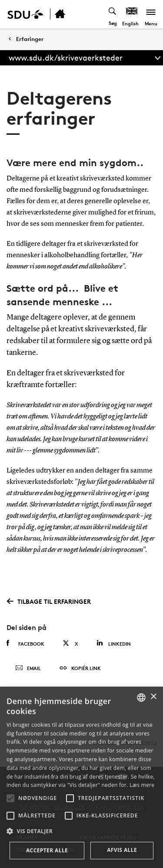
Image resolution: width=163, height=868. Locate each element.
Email (28, 668)
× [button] (153, 697)
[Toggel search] (113, 14)
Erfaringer (30, 39)
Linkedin (114, 643)
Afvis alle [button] (122, 850)
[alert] (81, 777)
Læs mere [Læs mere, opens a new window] (142, 785)
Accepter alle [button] (47, 850)
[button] (10, 798)
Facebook (25, 643)
